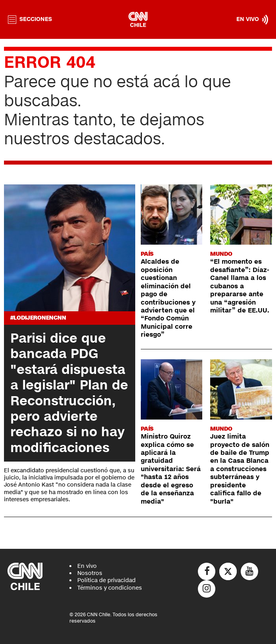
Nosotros (90, 573)
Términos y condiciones (110, 588)
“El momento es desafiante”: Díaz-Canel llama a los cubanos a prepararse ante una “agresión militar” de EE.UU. (240, 286)
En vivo (87, 566)
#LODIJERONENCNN (38, 318)
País (147, 254)
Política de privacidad (106, 580)
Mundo (221, 254)
